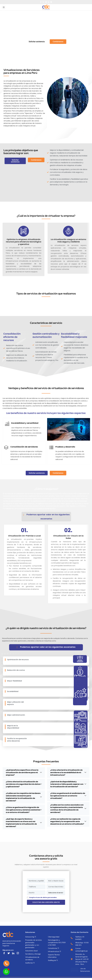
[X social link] (43, 2)
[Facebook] (5, 953)
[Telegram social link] (51, 2)
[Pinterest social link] (46, 2)
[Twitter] (9, 953)
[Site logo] (46, 7)
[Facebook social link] (41, 2)
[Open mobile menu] (4, 7)
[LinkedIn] (14, 953)
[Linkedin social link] (49, 2)
